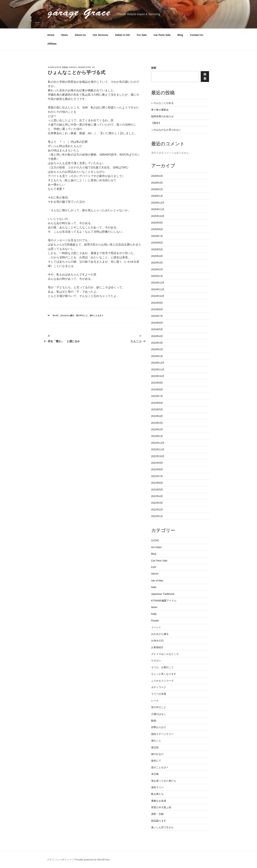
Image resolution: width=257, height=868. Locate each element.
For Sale (142, 35)
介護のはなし (159, 714)
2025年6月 (157, 243)
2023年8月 (157, 389)
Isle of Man (157, 581)
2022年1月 (157, 516)
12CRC (155, 540)
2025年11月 (158, 209)
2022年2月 (157, 510)
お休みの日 (157, 641)
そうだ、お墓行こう (162, 667)
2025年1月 (157, 276)
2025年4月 (157, 256)
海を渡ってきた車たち (164, 781)
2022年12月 (158, 443)
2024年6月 (157, 323)
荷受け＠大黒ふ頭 (161, 807)
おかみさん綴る (67, 315)
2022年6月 (157, 483)
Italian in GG (122, 35)
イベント (156, 627)
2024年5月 (157, 329)
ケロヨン (156, 661)
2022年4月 (157, 496)
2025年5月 (157, 249)
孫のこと (156, 741)
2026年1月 (157, 196)
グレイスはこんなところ (165, 654)
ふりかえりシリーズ (162, 681)
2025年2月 (157, 269)
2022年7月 (157, 476)
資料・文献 (157, 814)
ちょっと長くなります (164, 674)
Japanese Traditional (163, 594)
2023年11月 (158, 370)
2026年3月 (157, 183)
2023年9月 (157, 383)
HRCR (155, 574)
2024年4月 (157, 336)
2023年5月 (157, 409)
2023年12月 (158, 363)
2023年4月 (157, 416)
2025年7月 (157, 236)
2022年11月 (158, 449)
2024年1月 (157, 356)
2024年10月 (158, 296)
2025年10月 (158, 216)
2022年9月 (157, 463)
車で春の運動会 (160, 110)
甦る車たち (157, 794)
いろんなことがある (162, 103)
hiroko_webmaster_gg (82, 67)
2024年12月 (158, 283)
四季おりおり (159, 727)
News (65, 35)
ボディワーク (159, 687)
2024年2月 (157, 349)
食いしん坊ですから (162, 827)
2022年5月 (157, 490)
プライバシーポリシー (59, 860)
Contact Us (197, 35)
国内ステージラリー (162, 734)
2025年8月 (157, 229)
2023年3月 (157, 423)
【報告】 (156, 123)
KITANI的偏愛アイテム (164, 601)
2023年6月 (157, 403)
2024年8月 (157, 309)
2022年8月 (157, 469)
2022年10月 (158, 456)
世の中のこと (82, 315)
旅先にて (156, 761)
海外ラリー (157, 787)
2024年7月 (157, 316)
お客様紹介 (157, 647)
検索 (154, 68)
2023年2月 (157, 429)
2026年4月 (157, 176)
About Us (80, 35)
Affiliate (52, 44)
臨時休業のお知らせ (162, 116)
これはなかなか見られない (166, 130)
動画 (154, 721)
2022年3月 (157, 503)
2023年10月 (158, 376)
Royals (155, 621)
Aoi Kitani (156, 547)
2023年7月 (157, 396)
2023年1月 (157, 436)
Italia (154, 587)
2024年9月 (157, 303)
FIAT (154, 567)
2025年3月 (157, 263)
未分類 (155, 774)
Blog (180, 35)
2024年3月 (157, 343)
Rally (154, 614)
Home (51, 35)
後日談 (155, 747)
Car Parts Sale (162, 35)
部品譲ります (159, 821)
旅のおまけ (157, 754)
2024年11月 (158, 289)
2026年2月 (157, 189)
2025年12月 (158, 203)
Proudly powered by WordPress (92, 860)
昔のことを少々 (97, 315)
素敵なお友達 (159, 801)
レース (155, 701)
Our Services (100, 35)
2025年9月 (157, 223)
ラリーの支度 (159, 694)
